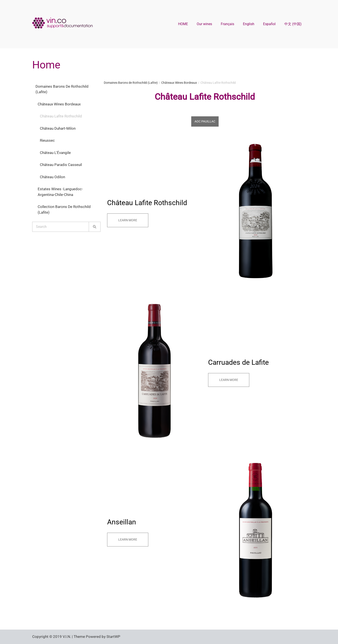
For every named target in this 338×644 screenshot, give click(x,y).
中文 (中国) (293, 24)
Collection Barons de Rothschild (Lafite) (64, 209)
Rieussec (47, 140)
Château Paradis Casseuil (61, 165)
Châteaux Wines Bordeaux (59, 104)
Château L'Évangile (55, 153)
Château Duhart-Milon (58, 128)
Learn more (128, 220)
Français (227, 24)
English (249, 24)
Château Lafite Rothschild (61, 116)
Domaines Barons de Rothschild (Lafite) (62, 89)
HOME (183, 24)
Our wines (204, 24)
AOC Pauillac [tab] (205, 121)
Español (269, 24)
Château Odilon (52, 177)
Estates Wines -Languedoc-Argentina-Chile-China (60, 192)
